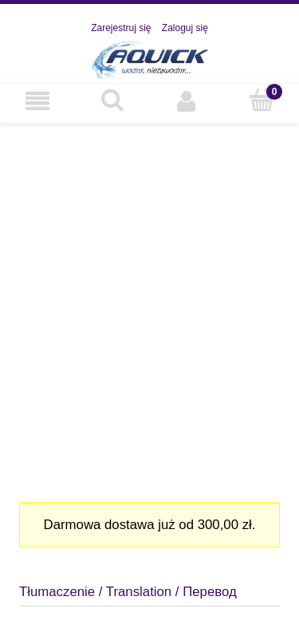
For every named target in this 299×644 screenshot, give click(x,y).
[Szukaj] (112, 100)
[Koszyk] (262, 100)
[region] (149, 306)
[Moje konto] (187, 101)
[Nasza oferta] (37, 101)
